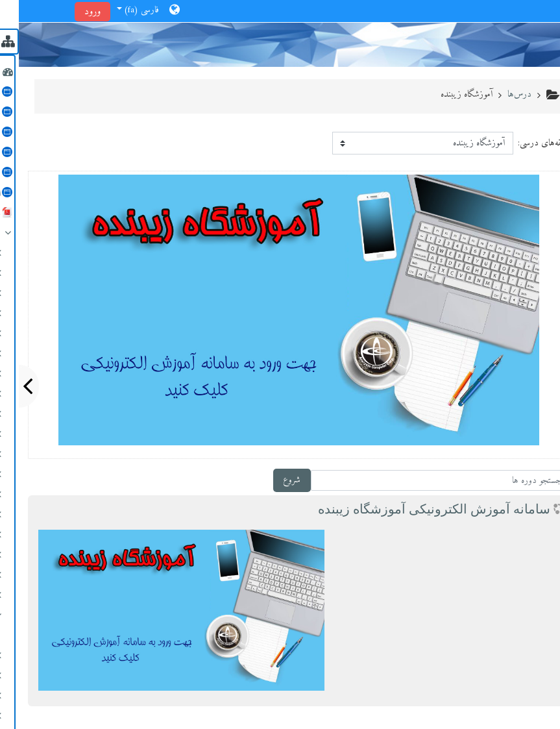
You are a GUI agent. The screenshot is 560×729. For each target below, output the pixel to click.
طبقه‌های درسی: (525, 143)
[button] (129, 11)
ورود (74, 12)
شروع (273, 480)
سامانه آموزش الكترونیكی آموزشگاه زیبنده (415, 509)
